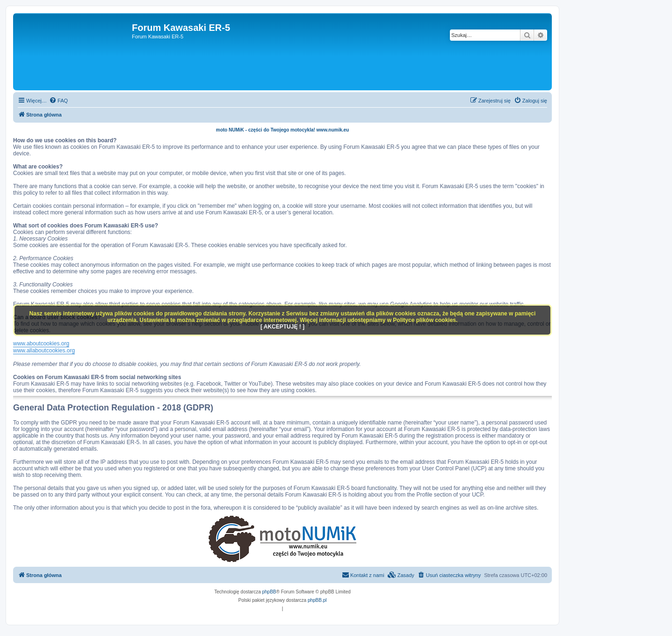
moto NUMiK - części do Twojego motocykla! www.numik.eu (282, 130)
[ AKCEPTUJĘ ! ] (282, 327)
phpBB (269, 592)
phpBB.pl (317, 600)
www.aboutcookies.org (41, 344)
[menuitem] (58, 101)
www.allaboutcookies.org (44, 351)
